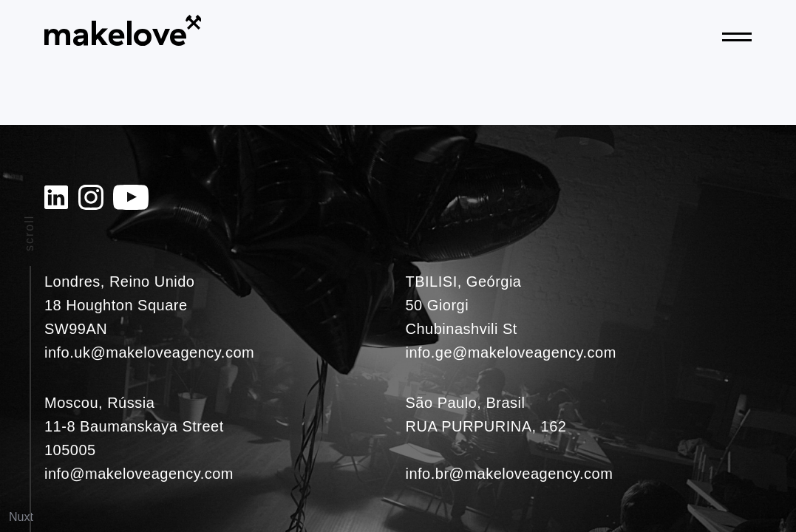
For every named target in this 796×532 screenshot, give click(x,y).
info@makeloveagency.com (139, 474)
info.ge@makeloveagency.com (511, 352)
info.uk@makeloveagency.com (149, 352)
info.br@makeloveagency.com (510, 474)
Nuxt (21, 517)
